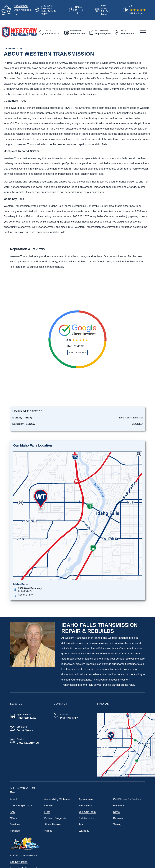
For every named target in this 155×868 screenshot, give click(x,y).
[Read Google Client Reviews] (138, 10)
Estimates (119, 806)
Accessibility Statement (58, 799)
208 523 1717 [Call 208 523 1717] (25, 595)
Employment (86, 806)
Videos (48, 831)
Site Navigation (19, 862)
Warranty (84, 831)
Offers (14, 818)
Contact (49, 806)
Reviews (118, 818)
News (116, 812)
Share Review (52, 824)
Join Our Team (87, 812)
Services (15, 824)
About (13, 799)
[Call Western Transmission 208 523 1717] (72, 717)
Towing (117, 824)
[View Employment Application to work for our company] (103, 10)
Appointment (21, 6)
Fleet (47, 812)
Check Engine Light (21, 806)
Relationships (87, 818)
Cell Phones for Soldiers (127, 799)
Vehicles (15, 831)
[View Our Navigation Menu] (143, 32)
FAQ (13, 812)
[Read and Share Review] (78, 352)
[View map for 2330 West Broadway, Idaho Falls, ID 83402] (80, 590)
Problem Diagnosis (55, 818)
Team (82, 824)
